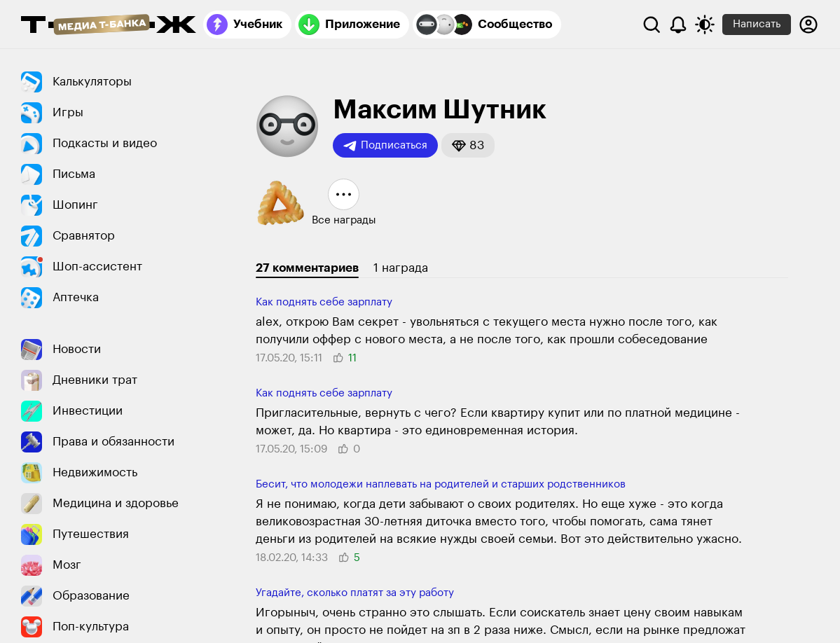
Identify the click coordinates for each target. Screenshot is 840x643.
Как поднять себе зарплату (324, 302)
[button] (468, 145)
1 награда (401, 268)
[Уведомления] (678, 25)
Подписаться (385, 146)
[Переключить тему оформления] (705, 25)
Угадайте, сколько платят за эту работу (355, 593)
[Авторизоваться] (808, 25)
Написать (757, 24)
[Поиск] (652, 25)
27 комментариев (307, 268)
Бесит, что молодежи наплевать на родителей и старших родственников (441, 484)
